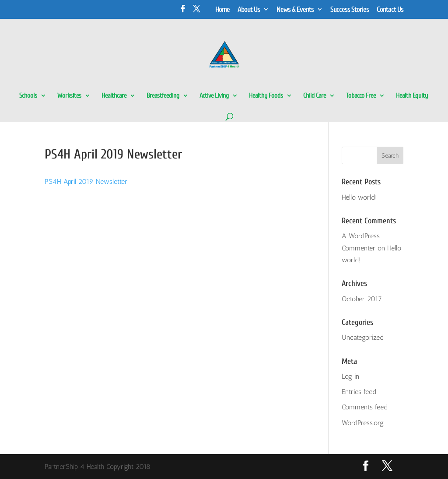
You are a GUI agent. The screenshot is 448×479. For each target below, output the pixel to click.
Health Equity (412, 96)
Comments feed (365, 407)
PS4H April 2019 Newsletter (86, 181)
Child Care (315, 96)
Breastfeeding (163, 96)
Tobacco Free (361, 96)
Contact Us (390, 10)
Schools (28, 96)
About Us (249, 10)
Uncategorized (363, 337)
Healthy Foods (266, 96)
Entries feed (359, 392)
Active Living (214, 96)
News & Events (295, 10)
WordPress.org (363, 423)
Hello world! (359, 197)
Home (222, 10)
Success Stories (350, 10)
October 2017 (362, 299)
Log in (350, 376)
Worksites (69, 96)
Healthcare (114, 96)
